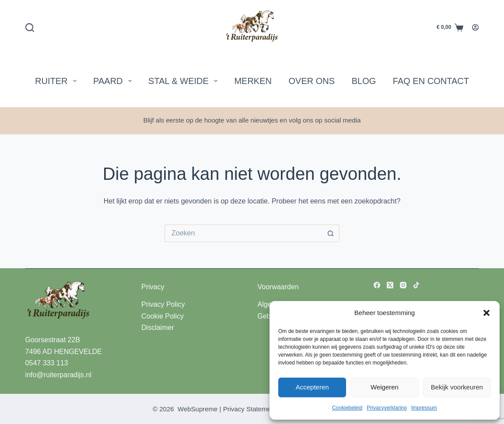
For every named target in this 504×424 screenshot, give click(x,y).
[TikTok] (416, 285)
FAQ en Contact (431, 81)
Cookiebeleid (347, 408)
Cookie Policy (163, 316)
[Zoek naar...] (243, 233)
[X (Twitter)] (390, 285)
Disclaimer (158, 328)
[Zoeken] (30, 28)
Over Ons (312, 81)
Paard (114, 81)
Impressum (424, 408)
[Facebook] (377, 285)
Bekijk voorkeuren (457, 387)
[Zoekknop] (331, 233)
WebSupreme (198, 409)
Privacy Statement (250, 409)
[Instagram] (403, 285)
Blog (364, 81)
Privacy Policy (163, 304)
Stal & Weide (185, 81)
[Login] (475, 27)
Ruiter (57, 81)
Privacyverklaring (387, 408)
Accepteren (312, 387)
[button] (486, 313)
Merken (253, 81)
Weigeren (385, 387)
